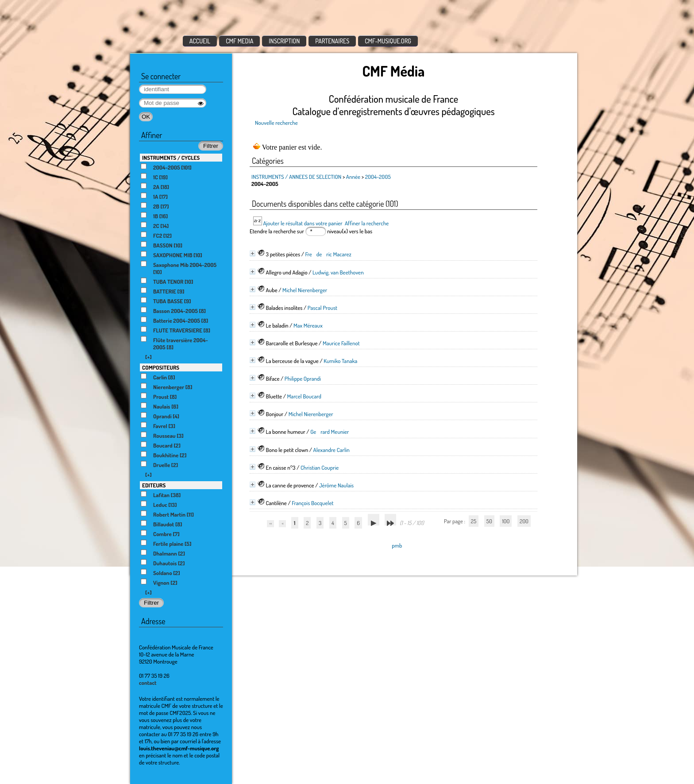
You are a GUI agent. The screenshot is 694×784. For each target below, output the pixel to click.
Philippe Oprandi (303, 378)
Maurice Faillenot (341, 343)
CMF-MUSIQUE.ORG (388, 41)
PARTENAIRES (332, 41)
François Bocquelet (312, 503)
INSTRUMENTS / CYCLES (171, 158)
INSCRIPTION (284, 41)
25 (474, 521)
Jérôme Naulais (336, 485)
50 (489, 521)
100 (506, 521)
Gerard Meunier (330, 432)
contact (148, 683)
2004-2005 (378, 177)
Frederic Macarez (328, 254)
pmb (397, 545)
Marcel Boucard (304, 396)
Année (353, 177)
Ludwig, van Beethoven (338, 272)
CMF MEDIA (239, 41)
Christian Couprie (320, 467)
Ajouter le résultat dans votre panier (303, 223)
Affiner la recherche (367, 223)
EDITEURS (154, 485)
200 (524, 521)
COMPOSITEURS (161, 367)
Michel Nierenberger (305, 290)
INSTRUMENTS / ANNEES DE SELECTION (296, 177)
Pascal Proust (322, 308)
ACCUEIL (200, 41)
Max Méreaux (308, 325)
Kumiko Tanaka (340, 361)
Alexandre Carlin (332, 450)
